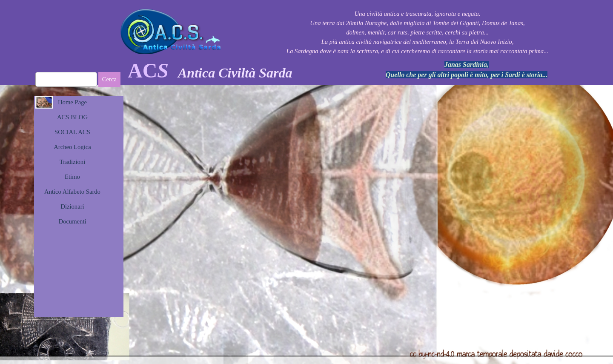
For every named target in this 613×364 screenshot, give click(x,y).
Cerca (109, 79)
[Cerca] (66, 79)
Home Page (72, 102)
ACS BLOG (72, 117)
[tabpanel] (417, 32)
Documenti (72, 221)
